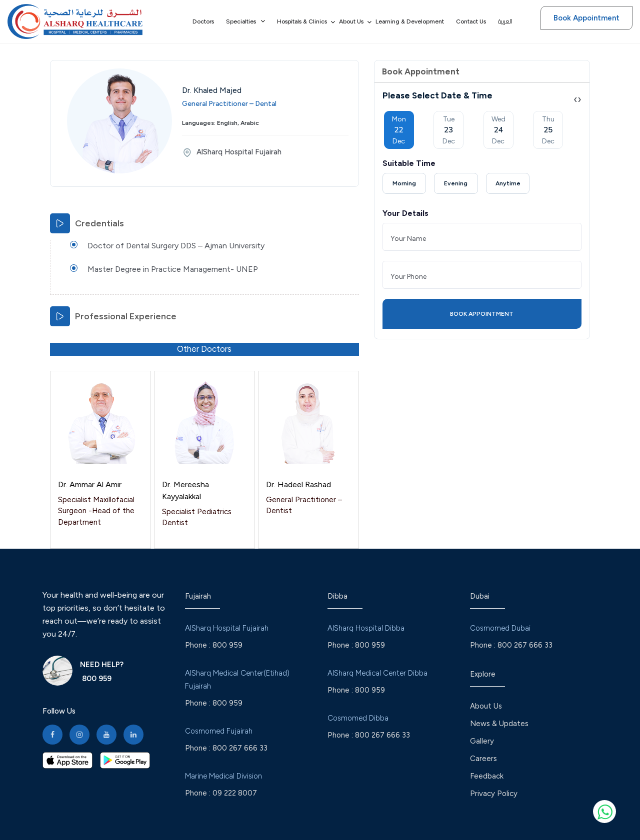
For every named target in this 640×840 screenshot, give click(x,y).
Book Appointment (586, 18)
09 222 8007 (235, 793)
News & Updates (499, 724)
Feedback (487, 776)
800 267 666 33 (240, 748)
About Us (486, 706)
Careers (483, 759)
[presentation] (575, 99)
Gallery (482, 741)
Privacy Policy (494, 794)
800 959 (96, 679)
